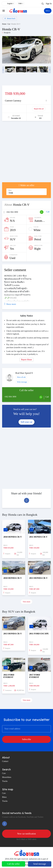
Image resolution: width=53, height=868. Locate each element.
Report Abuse (26, 360)
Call (48, 212)
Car (9, 24)
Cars (4, 773)
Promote (14, 109)
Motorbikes (7, 777)
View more (26, 602)
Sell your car (27, 422)
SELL (48, 11)
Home (4, 24)
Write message (22, 382)
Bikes (4, 797)
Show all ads (21, 377)
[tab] (26, 101)
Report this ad (39, 109)
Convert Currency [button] (13, 101)
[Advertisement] (26, 153)
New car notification (27, 834)
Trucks (5, 781)
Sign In (49, 4)
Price (10, 190)
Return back (10, 18)
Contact (5, 761)
